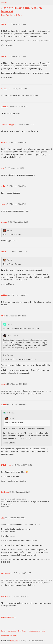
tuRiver (4, 2)
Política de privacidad (9, 635)
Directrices (22, 631)
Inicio (3, 631)
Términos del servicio (37, 631)
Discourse (14, 641)
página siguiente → (9, 617)
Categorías (12, 631)
